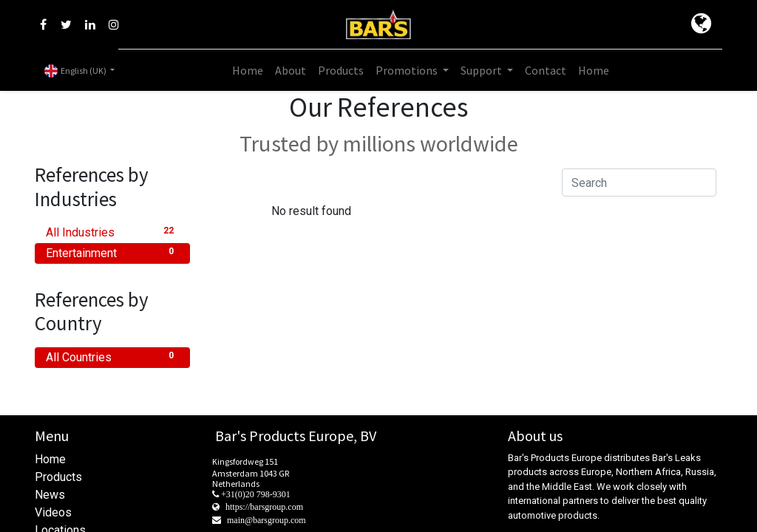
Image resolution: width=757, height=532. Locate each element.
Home (50, 459)
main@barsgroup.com (267, 520)
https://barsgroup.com (264, 507)
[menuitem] (248, 70)
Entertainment (112, 252)
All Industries (112, 232)
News (50, 495)
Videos (53, 512)
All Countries (112, 357)
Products (58, 477)
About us (535, 436)
